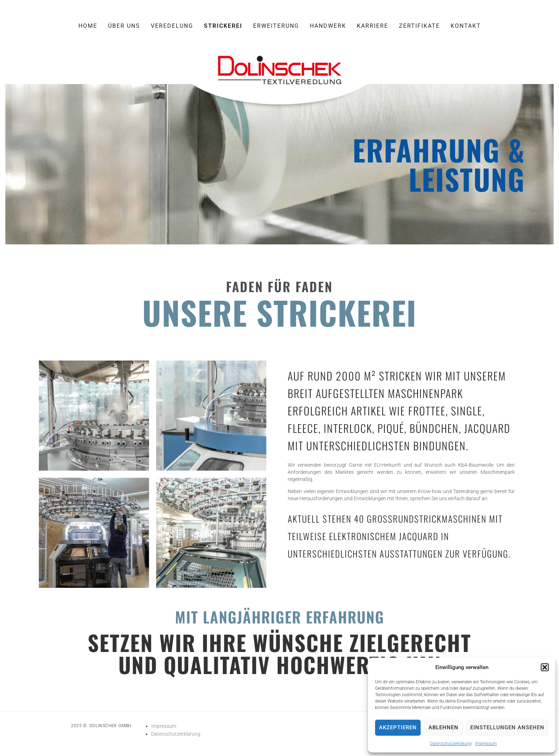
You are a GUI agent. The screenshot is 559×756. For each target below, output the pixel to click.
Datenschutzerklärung (451, 744)
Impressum (486, 744)
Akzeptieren (398, 727)
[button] (545, 667)
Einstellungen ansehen (507, 727)
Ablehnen (443, 727)
